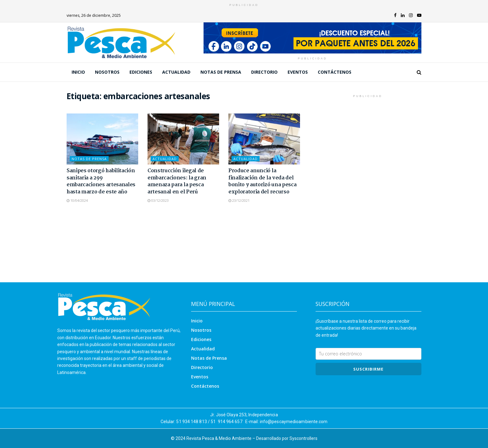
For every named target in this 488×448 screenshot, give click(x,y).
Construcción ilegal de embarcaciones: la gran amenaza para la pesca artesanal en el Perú (177, 181)
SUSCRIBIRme (368, 369)
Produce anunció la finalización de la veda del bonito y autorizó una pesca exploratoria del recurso (262, 181)
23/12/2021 (239, 200)
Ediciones (141, 72)
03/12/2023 (158, 200)
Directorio (264, 72)
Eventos (298, 72)
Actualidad (176, 72)
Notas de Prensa (221, 72)
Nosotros (107, 72)
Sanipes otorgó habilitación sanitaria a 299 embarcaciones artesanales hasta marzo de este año (101, 181)
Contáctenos (335, 72)
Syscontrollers (303, 438)
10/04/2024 (77, 200)
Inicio (78, 72)
